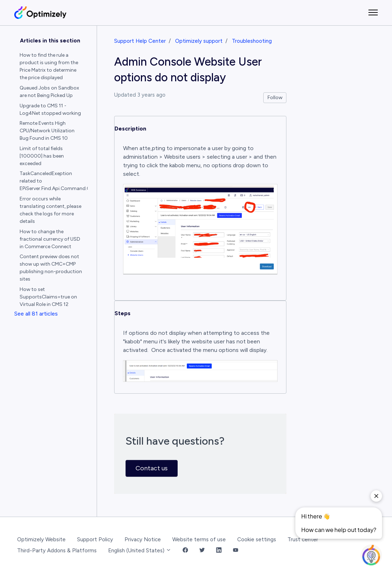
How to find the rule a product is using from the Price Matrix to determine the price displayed (49, 66)
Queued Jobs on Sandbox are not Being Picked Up (49, 92)
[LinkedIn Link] (219, 551)
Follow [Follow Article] (275, 98)
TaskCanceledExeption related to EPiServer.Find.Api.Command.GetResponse (54, 181)
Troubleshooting (252, 41)
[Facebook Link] (185, 551)
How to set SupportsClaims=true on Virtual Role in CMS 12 (48, 297)
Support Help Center (140, 41)
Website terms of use (199, 539)
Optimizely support (199, 41)
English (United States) (140, 551)
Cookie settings (257, 539)
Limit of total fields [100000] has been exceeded (42, 156)
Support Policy (95, 539)
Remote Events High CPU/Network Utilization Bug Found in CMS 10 (47, 131)
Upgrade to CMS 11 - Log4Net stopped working (50, 109)
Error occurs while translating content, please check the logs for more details (50, 210)
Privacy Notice (143, 539)
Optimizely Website (41, 539)
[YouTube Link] (236, 551)
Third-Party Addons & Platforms (57, 551)
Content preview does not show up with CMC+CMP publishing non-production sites (51, 268)
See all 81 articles (36, 314)
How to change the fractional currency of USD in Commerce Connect (50, 239)
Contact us (152, 468)
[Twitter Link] (202, 551)
